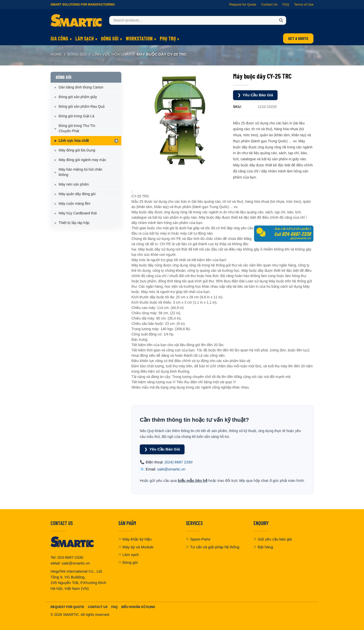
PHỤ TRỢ (168, 38)
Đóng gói (128, 562)
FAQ (286, 4)
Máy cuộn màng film (74, 204)
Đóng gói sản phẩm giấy (78, 97)
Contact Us (269, 4)
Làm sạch (129, 555)
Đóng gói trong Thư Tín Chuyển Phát (77, 128)
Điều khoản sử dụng (138, 607)
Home (56, 54)
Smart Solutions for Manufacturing (83, 5)
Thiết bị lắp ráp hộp (74, 223)
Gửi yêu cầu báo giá (273, 539)
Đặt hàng (263, 547)
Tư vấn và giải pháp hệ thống (213, 547)
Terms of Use (304, 4)
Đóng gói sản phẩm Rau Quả (82, 106)
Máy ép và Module (136, 547)
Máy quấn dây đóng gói (77, 194)
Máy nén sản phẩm (74, 184)
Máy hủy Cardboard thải (78, 213)
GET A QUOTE (298, 38)
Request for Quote (243, 4)
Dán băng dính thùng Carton (81, 87)
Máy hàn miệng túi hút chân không (80, 172)
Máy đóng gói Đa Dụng (77, 150)
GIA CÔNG (59, 38)
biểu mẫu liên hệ (192, 480)
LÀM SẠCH (85, 38)
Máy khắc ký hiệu (135, 539)
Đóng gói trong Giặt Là (76, 116)
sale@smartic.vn (171, 469)
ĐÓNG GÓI (110, 38)
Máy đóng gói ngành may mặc (82, 160)
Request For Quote (67, 607)
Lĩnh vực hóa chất (112, 54)
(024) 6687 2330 (178, 462)
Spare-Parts (198, 539)
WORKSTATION (139, 38)
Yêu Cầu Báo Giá (255, 95)
